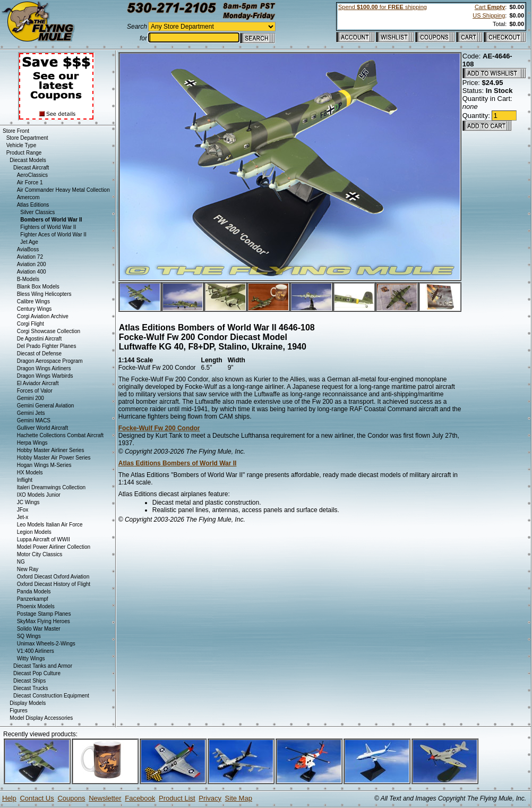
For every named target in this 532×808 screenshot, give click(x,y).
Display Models (28, 703)
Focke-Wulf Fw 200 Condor (159, 428)
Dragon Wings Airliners (44, 368)
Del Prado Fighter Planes (47, 346)
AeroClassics (32, 175)
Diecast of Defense (40, 354)
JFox (23, 510)
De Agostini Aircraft (39, 339)
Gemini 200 (31, 398)
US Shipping (489, 15)
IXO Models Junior (39, 495)
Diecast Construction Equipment (51, 696)
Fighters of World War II (48, 227)
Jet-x (23, 517)
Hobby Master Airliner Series (51, 450)
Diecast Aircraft (31, 168)
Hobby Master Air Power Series (54, 458)
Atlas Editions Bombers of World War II (178, 463)
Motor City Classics (40, 554)
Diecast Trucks (31, 688)
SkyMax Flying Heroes (44, 621)
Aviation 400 (32, 272)
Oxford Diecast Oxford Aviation (53, 577)
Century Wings (35, 309)
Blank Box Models (38, 287)
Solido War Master (39, 629)
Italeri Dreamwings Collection (52, 487)
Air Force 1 (30, 182)
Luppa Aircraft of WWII (44, 539)
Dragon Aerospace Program (50, 361)
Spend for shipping (383, 7)
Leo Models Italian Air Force (50, 525)
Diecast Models (28, 160)
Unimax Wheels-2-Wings (46, 644)
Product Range (24, 153)
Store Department (27, 138)
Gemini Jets (31, 413)
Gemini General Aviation (46, 406)
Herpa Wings (32, 443)
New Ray (28, 569)
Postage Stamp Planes (44, 614)
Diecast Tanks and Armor (43, 666)
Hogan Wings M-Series (44, 465)
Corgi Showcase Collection (49, 331)
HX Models (30, 473)
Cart (490, 7)
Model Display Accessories (41, 718)
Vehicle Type (22, 145)
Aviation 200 (32, 264)
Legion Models (34, 532)
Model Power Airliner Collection (54, 547)
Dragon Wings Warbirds (45, 376)
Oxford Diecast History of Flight (54, 584)
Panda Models (34, 592)
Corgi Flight (31, 324)
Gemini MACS (34, 420)
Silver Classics (37, 212)
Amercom (28, 197)
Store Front (16, 131)
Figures (18, 711)
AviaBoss (28, 249)
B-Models (28, 279)
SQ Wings (29, 636)
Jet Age (29, 242)
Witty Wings (31, 658)
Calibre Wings (33, 301)
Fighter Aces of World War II (53, 235)
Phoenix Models (36, 606)
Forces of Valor (35, 391)
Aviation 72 (30, 257)
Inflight (25, 480)
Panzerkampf (33, 599)
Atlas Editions (33, 205)
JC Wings (28, 502)
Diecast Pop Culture (37, 673)
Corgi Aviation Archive (43, 316)
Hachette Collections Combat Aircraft (60, 435)
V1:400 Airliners (36, 651)
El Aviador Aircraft (38, 383)
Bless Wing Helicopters (44, 294)
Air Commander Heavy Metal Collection (63, 190)
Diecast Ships (29, 681)
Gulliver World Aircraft (43, 428)
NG (21, 562)
